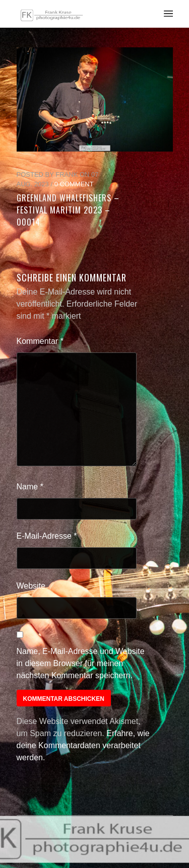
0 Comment (74, 184)
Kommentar (40, 341)
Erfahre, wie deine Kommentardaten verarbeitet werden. (83, 745)
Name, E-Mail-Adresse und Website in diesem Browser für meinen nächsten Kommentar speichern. (81, 663)
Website (31, 586)
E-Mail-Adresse (47, 536)
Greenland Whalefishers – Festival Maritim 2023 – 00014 (68, 210)
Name (30, 487)
